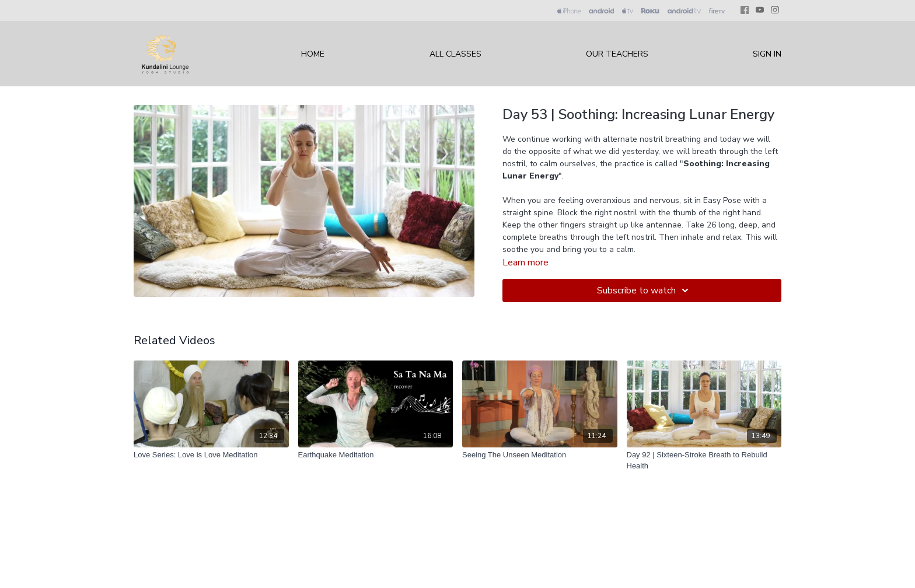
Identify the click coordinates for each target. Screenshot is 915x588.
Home (313, 54)
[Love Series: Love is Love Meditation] (211, 455)
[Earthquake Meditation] (376, 455)
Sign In (767, 54)
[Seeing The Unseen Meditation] (540, 455)
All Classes (455, 54)
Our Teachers (617, 54)
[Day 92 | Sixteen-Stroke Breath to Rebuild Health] (704, 461)
